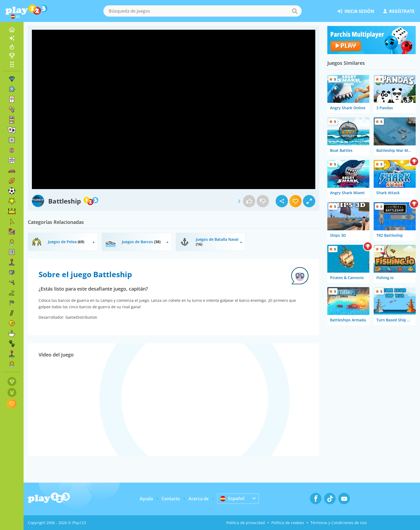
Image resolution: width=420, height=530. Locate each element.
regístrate (399, 11)
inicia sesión (356, 11)
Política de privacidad (246, 523)
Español (232, 498)
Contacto (171, 499)
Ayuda (146, 499)
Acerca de (199, 499)
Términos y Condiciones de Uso (339, 523)
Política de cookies (288, 523)
